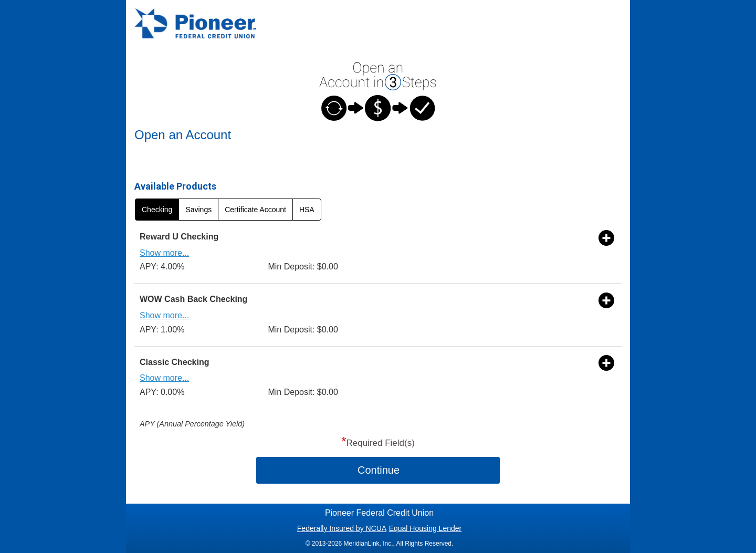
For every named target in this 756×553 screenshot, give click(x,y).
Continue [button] (379, 470)
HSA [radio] (307, 210)
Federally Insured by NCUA (342, 528)
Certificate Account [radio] (255, 210)
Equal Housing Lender (426, 528)
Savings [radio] (198, 210)
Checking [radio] (157, 210)
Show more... (164, 253)
